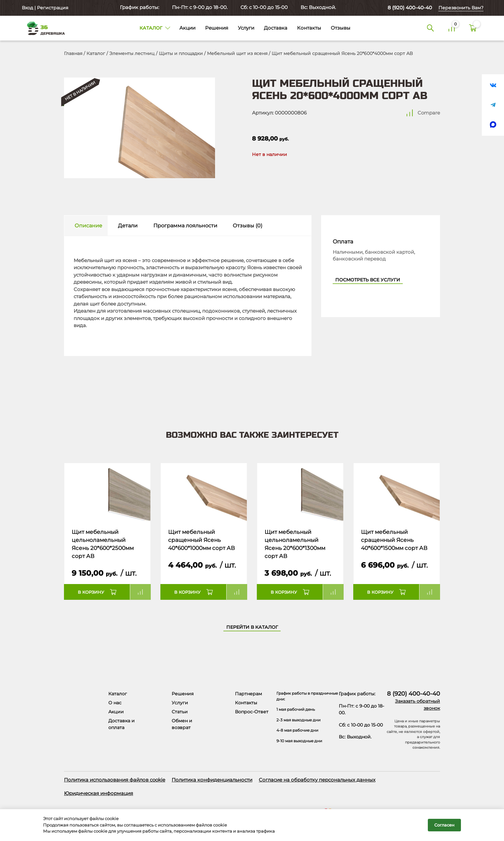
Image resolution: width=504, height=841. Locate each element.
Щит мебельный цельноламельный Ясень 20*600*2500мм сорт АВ (103, 544)
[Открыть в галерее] (139, 128)
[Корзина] (473, 28)
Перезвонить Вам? (461, 8)
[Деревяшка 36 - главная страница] (43, 28)
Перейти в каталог (252, 627)
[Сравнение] (452, 28)
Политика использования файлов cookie (115, 780)
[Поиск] (430, 28)
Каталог (96, 53)
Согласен (444, 825)
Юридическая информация (99, 793)
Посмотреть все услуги (368, 280)
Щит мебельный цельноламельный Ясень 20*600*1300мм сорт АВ (295, 544)
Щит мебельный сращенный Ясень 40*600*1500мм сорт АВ (394, 540)
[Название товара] (107, 492)
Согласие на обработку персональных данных (317, 780)
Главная (73, 53)
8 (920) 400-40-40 (410, 8)
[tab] (86, 226)
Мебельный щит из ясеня (237, 53)
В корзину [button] (91, 592)
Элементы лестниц (132, 53)
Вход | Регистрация (44, 8)
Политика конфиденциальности (212, 780)
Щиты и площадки (181, 53)
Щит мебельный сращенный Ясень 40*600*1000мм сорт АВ (202, 540)
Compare (429, 113)
